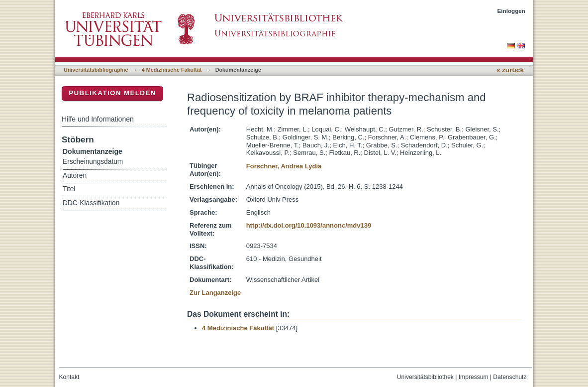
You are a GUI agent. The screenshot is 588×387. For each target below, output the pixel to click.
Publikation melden (112, 93)
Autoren (75, 176)
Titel (69, 189)
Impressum (474, 377)
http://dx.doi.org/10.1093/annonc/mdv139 (309, 225)
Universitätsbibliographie (96, 70)
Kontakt (69, 377)
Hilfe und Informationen (98, 119)
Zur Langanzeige (215, 293)
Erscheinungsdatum (93, 162)
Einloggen (512, 11)
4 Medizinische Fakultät (172, 70)
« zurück (510, 70)
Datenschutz (510, 377)
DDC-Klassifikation (91, 203)
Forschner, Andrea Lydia (284, 166)
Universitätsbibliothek (425, 377)
